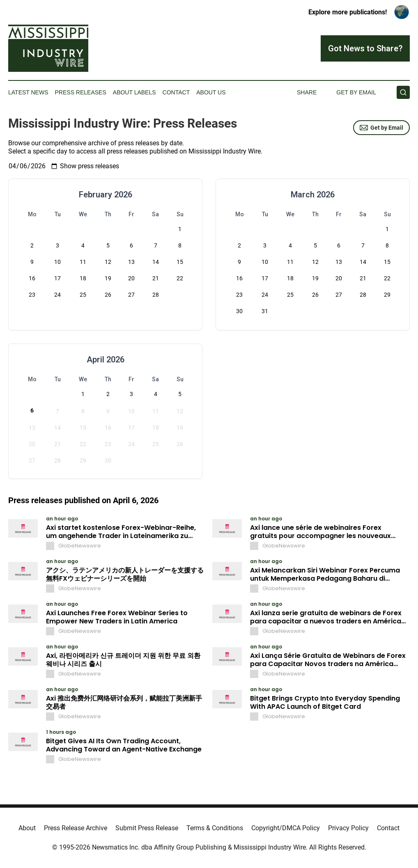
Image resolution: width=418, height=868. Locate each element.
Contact (176, 92)
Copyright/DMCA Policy (286, 828)
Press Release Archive (76, 828)
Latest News (28, 92)
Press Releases (81, 92)
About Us (211, 92)
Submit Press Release (147, 828)
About (27, 828)
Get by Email (381, 128)
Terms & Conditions (215, 828)
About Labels (134, 92)
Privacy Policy (348, 828)
